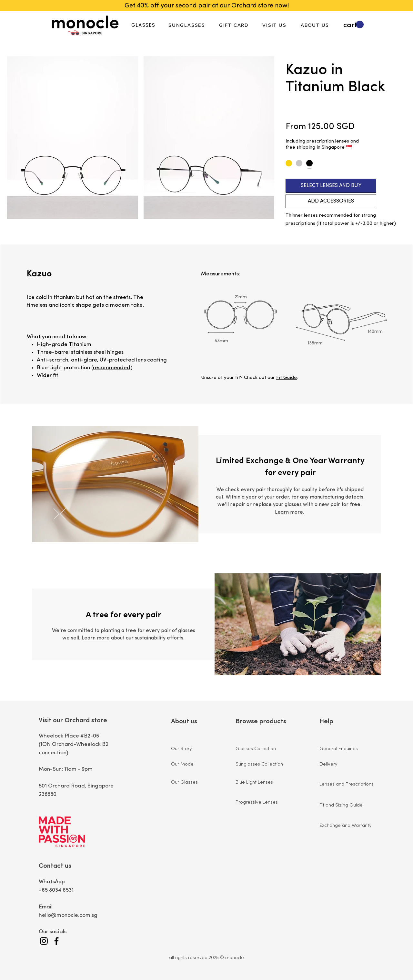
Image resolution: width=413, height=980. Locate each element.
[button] (353, 25)
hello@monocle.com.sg (68, 915)
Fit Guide (287, 378)
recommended (112, 368)
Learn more (289, 512)
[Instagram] (44, 941)
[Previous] (63, 514)
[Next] (56, 514)
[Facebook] (56, 941)
